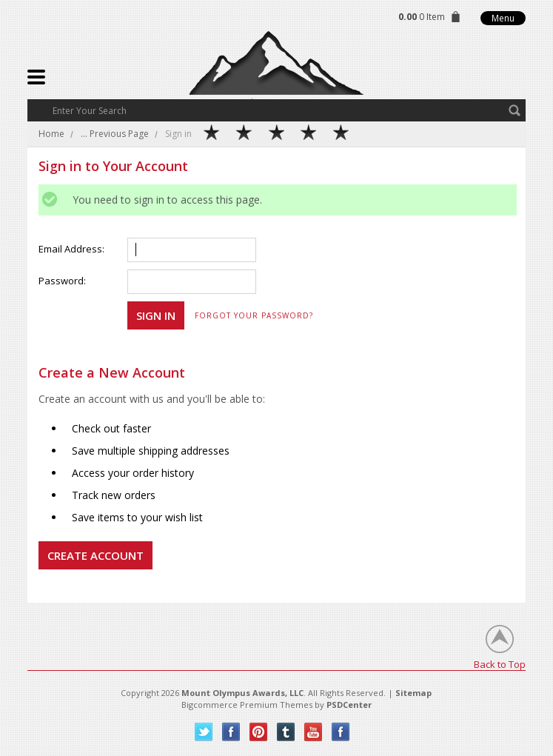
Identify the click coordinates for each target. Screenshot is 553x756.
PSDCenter (349, 705)
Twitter (204, 732)
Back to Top (500, 664)
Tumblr (286, 732)
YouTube (314, 732)
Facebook (231, 732)
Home (51, 134)
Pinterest (259, 732)
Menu (503, 18)
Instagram (341, 732)
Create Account (95, 555)
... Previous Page (115, 134)
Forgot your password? (254, 315)
